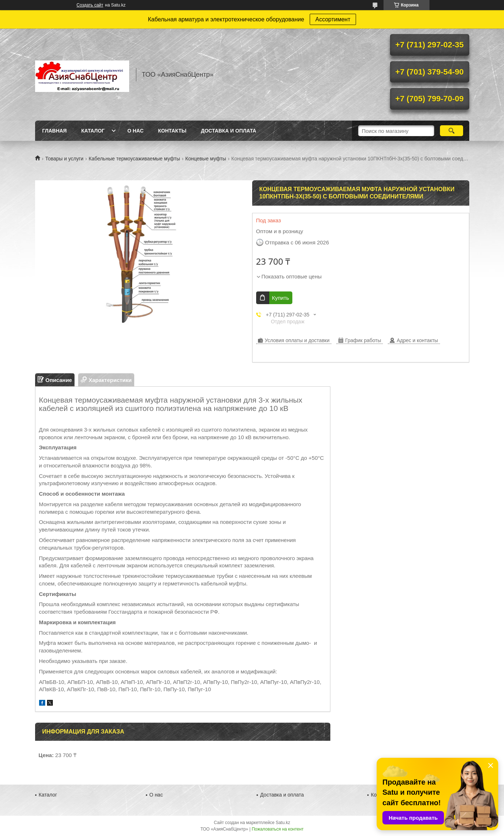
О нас (135, 131)
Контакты (172, 131)
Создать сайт (90, 5)
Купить (281, 298)
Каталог (93, 131)
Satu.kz (283, 823)
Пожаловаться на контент (278, 829)
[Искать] (452, 131)
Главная (55, 131)
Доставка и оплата (228, 131)
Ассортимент (333, 19)
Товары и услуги (64, 159)
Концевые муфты (206, 159)
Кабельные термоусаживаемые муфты (134, 159)
